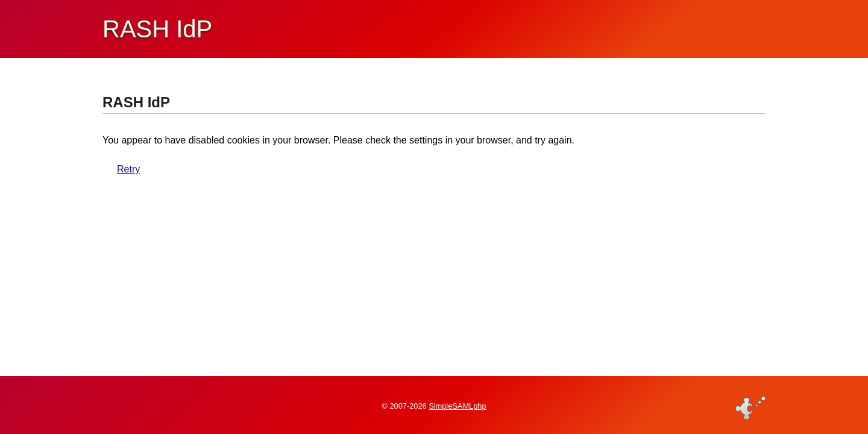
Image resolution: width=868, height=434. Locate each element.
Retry (128, 169)
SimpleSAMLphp (457, 406)
